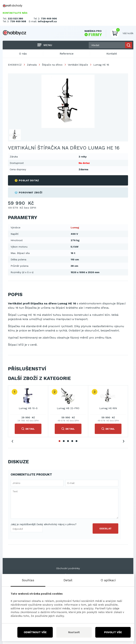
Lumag (75, 227)
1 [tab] (59, 441)
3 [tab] (68, 441)
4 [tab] (72, 441)
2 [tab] (64, 441)
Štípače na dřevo (52, 65)
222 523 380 (15, 18)
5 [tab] (76, 441)
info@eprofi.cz (47, 21)
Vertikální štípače (78, 65)
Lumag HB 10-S (28, 408)
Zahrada (32, 65)
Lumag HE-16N (108, 408)
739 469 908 (18, 21)
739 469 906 (49, 18)
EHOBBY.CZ (15, 65)
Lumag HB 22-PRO (68, 408)
